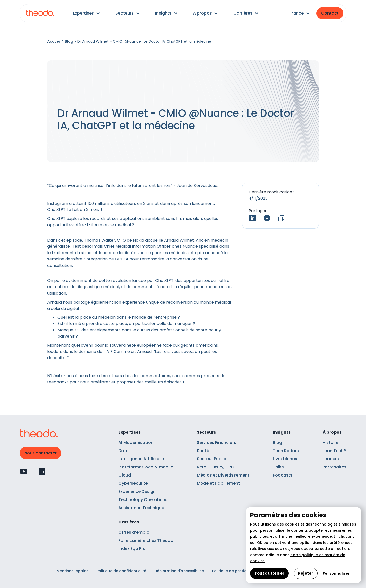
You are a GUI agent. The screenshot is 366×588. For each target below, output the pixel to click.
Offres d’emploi (134, 532)
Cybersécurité (133, 483)
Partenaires (334, 467)
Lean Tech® (334, 451)
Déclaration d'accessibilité (179, 571)
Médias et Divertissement (223, 475)
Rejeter (306, 573)
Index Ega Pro (132, 549)
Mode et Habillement (218, 483)
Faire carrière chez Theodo (146, 540)
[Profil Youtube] (24, 471)
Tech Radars (286, 451)
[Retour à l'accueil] (40, 13)
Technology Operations (143, 500)
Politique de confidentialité (121, 571)
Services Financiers (216, 442)
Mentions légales (72, 571)
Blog (69, 41)
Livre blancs (285, 459)
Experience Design (137, 491)
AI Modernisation (136, 442)
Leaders (331, 459)
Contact (330, 13)
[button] (87, 13)
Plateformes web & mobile (146, 467)
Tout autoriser (269, 573)
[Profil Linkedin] (42, 471)
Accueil (54, 41)
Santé (203, 451)
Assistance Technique (141, 508)
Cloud (125, 475)
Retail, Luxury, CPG (216, 467)
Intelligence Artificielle (141, 459)
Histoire (331, 442)
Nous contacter (40, 453)
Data (124, 451)
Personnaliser (336, 573)
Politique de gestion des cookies (242, 571)
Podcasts (283, 475)
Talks (278, 467)
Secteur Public (211, 459)
